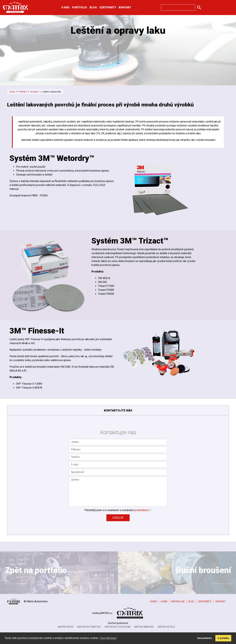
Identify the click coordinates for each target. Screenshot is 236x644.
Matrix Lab (178, 601)
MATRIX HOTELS (166, 627)
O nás (164, 601)
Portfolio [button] (80, 7)
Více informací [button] (108, 638)
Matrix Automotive (89, 627)
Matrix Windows (144, 627)
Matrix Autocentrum (118, 627)
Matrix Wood (66, 627)
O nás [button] (65, 7)
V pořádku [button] (223, 638)
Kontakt (125, 7)
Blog (93, 7)
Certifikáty (108, 7)
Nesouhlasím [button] (205, 638)
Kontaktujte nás (118, 410)
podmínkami (142, 510)
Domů (12, 92)
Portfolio (23, 92)
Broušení (34, 92)
